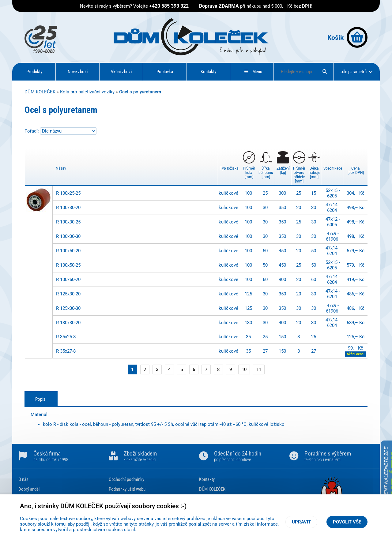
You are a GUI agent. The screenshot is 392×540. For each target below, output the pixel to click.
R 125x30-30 (68, 308)
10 (244, 369)
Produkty (34, 72)
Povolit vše (347, 522)
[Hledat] (325, 72)
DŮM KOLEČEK (40, 92)
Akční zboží (121, 72)
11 (259, 369)
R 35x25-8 (66, 337)
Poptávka (165, 72)
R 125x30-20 (68, 294)
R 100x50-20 (68, 251)
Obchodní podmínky (126, 479)
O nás (23, 479)
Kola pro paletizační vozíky (87, 92)
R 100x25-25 (68, 193)
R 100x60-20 (68, 279)
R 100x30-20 (68, 208)
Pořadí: (32, 131)
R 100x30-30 (68, 236)
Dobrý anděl (29, 489)
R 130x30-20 (68, 323)
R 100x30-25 (68, 222)
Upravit (301, 522)
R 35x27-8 (66, 351)
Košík (347, 37)
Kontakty (208, 72)
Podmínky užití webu (127, 489)
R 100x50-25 (68, 265)
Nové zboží (78, 72)
